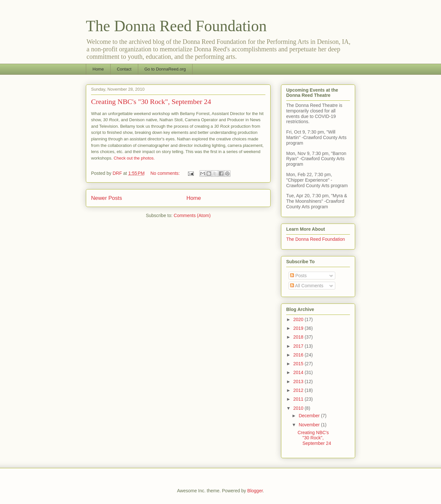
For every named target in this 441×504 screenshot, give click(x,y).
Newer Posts (107, 198)
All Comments (307, 286)
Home (98, 69)
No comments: (166, 173)
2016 (299, 355)
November (310, 425)
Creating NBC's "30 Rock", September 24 (151, 102)
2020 (299, 319)
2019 (299, 328)
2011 (299, 399)
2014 (299, 372)
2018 (299, 337)
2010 (299, 408)
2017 (299, 346)
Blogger (255, 491)
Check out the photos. (134, 158)
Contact (124, 69)
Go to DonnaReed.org (165, 69)
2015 (299, 364)
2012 (299, 390)
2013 (299, 381)
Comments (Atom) (192, 215)
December (310, 416)
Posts (298, 276)
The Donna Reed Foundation (176, 26)
